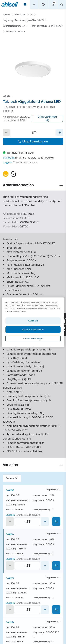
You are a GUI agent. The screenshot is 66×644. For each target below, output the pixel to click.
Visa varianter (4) (47, 118)
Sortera (12, 478)
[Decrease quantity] (6, 133)
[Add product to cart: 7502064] (56, 522)
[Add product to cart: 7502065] (56, 566)
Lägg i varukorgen (33, 141)
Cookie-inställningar (33, 339)
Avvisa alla (33, 321)
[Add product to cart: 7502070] (56, 610)
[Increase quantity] (60, 133)
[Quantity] (33, 133)
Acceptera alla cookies (33, 330)
